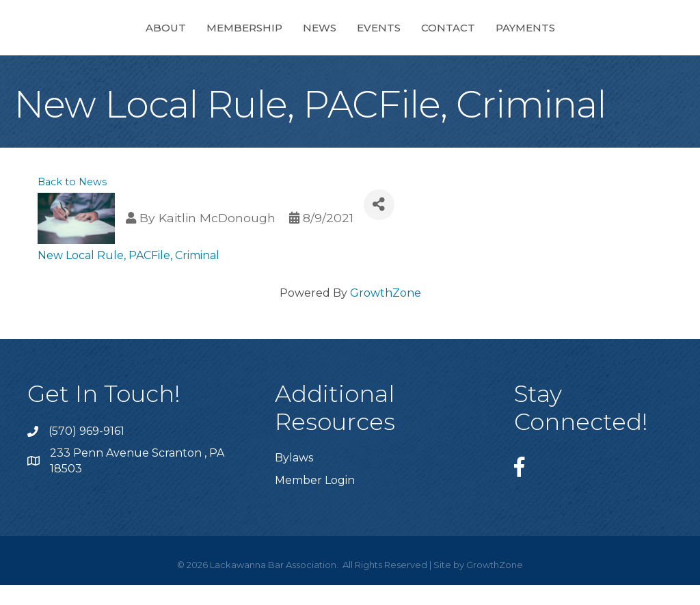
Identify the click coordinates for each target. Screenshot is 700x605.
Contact (561, 37)
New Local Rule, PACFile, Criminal (129, 275)
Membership (132, 37)
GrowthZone (386, 313)
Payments (638, 37)
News (207, 37)
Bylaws (294, 478)
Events (492, 37)
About (53, 37)
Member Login (315, 500)
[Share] (379, 225)
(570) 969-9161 (86, 451)
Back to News (72, 202)
